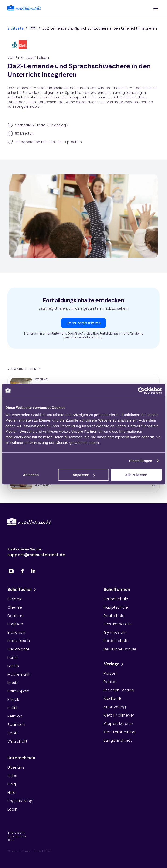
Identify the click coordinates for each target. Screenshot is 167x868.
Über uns (16, 767)
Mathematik (19, 674)
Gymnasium (115, 632)
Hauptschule (116, 607)
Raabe (110, 682)
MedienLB (112, 699)
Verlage (114, 664)
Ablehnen (31, 475)
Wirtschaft (17, 741)
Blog (12, 784)
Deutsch (15, 616)
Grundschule (116, 599)
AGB (10, 840)
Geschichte (19, 649)
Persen (110, 673)
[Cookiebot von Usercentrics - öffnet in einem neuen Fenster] (141, 391)
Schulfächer (23, 590)
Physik (13, 699)
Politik (13, 708)
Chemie (15, 607)
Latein (13, 666)
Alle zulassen (136, 475)
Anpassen (84, 475)
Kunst (13, 658)
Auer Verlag (115, 707)
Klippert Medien (118, 724)
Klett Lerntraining (120, 732)
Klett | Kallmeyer (119, 715)
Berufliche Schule (120, 649)
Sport (13, 733)
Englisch (15, 624)
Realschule (114, 616)
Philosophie (19, 691)
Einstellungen (141, 461)
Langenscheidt (118, 740)
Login (13, 809)
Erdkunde (16, 632)
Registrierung (20, 801)
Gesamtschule (118, 624)
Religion (15, 716)
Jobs (12, 776)
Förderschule (116, 641)
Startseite (16, 28)
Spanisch (16, 725)
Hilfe (12, 793)
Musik (13, 683)
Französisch (19, 641)
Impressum (16, 833)
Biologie (15, 599)
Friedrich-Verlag (119, 690)
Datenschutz (17, 836)
